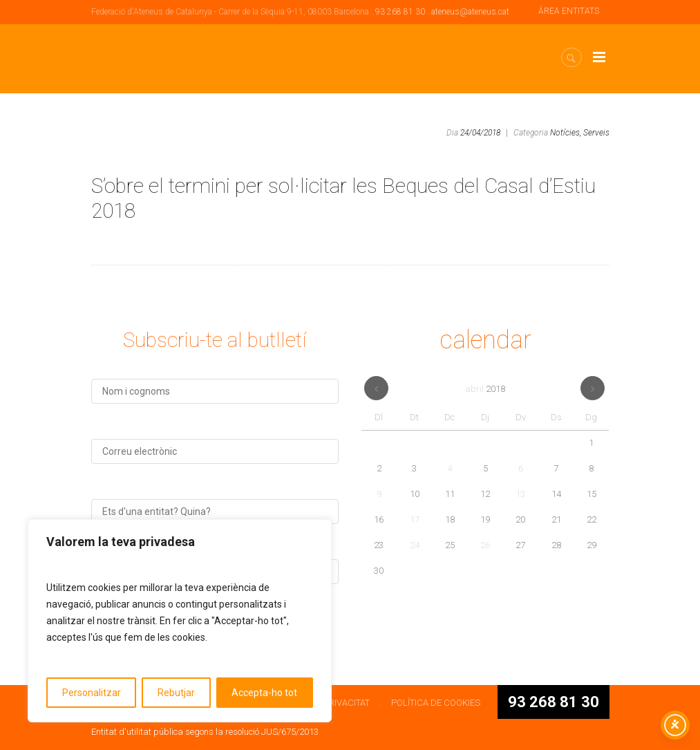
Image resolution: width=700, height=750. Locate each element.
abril (485, 389)
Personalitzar (92, 693)
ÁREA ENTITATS (569, 11)
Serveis (596, 133)
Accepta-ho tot (264, 693)
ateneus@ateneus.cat (470, 12)
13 (520, 494)
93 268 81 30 (400, 12)
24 (415, 545)
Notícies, (566, 133)
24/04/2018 (480, 133)
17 (415, 519)
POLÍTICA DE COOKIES (436, 703)
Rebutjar (176, 693)
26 (485, 545)
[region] (180, 621)
